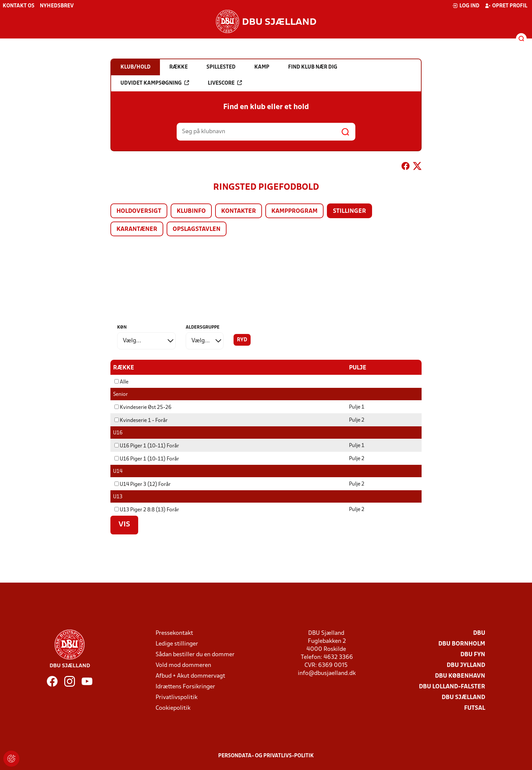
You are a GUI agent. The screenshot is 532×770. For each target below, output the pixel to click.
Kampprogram (294, 211)
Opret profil (506, 6)
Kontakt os (19, 6)
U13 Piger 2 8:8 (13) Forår (147, 510)
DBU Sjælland (463, 697)
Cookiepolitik (173, 708)
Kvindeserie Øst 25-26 (143, 407)
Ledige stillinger (177, 644)
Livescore (225, 83)
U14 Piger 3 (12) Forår (143, 484)
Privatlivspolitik (176, 697)
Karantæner (137, 229)
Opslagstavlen (197, 229)
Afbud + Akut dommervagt (190, 676)
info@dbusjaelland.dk (327, 673)
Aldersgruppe (203, 327)
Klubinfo (191, 211)
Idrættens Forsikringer (185, 687)
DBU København (460, 676)
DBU (479, 633)
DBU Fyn (473, 654)
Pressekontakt (174, 633)
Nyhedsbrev (57, 6)
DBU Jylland (466, 665)
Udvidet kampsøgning (155, 83)
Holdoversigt (139, 211)
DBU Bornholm (462, 644)
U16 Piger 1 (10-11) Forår (147, 446)
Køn (122, 327)
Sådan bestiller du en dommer (195, 654)
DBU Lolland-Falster (452, 687)
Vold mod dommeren (183, 665)
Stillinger (349, 211)
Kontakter (239, 211)
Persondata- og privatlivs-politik (266, 756)
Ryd (242, 340)
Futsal (475, 708)
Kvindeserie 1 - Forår (141, 420)
